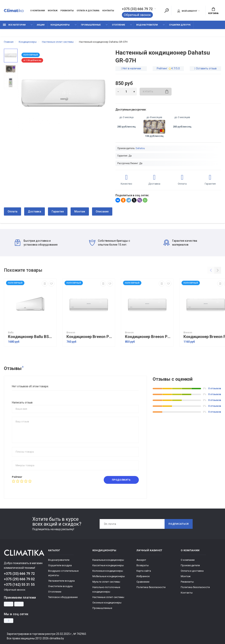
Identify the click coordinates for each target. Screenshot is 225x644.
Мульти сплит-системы (106, 582)
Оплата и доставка (88, 11)
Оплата (12, 211)
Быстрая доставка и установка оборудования (36, 243)
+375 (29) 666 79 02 (19, 579)
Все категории (14, 25)
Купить (155, 92)
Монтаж (53, 11)
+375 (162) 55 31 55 (19, 584)
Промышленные (91, 25)
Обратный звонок (137, 15)
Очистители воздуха (60, 586)
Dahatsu (140, 148)
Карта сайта (144, 571)
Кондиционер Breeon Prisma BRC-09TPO (148, 337)
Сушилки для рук (180, 25)
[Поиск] (167, 11)
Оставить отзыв (206, 68)
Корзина (213, 11)
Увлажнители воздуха (61, 581)
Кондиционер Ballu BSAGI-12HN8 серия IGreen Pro (31, 337)
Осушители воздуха (60, 565)
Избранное (143, 576)
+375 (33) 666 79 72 (137, 9)
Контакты (108, 11)
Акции (41, 25)
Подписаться (179, 524)
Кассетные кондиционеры (108, 565)
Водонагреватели (147, 25)
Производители (190, 565)
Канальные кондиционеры (108, 560)
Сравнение (143, 582)
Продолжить (121, 480)
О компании (38, 11)
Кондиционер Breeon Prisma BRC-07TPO (90, 337)
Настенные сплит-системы (108, 597)
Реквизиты (67, 11)
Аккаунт (141, 560)
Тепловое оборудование (63, 597)
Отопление (118, 25)
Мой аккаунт (187, 11)
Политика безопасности (151, 587)
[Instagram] (9, 621)
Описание (102, 211)
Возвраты (143, 565)
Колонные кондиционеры (108, 571)
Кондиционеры (60, 25)
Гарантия (58, 211)
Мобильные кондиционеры (109, 576)
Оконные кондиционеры (107, 603)
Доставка (35, 211)
